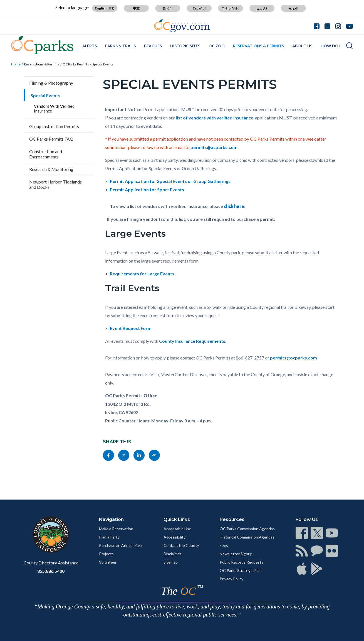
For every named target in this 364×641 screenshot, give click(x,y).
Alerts (90, 46)
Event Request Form (131, 328)
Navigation (111, 519)
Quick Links (177, 519)
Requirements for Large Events (142, 274)
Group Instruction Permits (54, 126)
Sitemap (171, 562)
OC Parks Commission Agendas (247, 529)
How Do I (330, 46)
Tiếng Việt (231, 8)
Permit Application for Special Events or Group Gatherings (171, 181)
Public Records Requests (242, 562)
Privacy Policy (231, 579)
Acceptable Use (177, 529)
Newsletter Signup (236, 554)
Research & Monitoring (51, 169)
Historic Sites (185, 46)
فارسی (262, 8)
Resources (232, 519)
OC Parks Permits (76, 64)
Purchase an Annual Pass (121, 545)
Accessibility (174, 537)
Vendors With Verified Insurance (54, 108)
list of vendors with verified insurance (215, 118)
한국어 (168, 8)
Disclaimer (172, 554)
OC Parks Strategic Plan (241, 570)
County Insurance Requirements (192, 341)
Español (199, 8)
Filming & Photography (51, 83)
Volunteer (108, 562)
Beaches (153, 46)
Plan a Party (109, 537)
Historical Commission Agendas (247, 537)
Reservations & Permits (258, 46)
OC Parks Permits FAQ (51, 139)
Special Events (103, 64)
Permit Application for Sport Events (147, 189)
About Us (302, 46)
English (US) (105, 8)
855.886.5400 (51, 571)
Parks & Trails (120, 46)
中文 (136, 8)
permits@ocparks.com (214, 147)
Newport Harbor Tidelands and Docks (55, 184)
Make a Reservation (116, 529)
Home (16, 64)
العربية (293, 8)
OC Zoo (217, 46)
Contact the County (181, 545)
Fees (224, 545)
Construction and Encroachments (46, 154)
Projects (106, 554)
